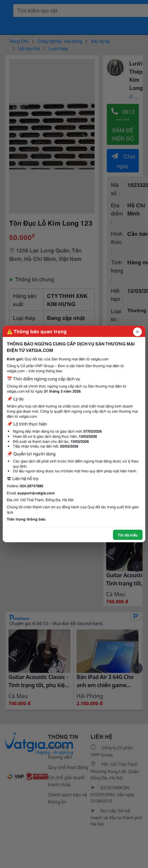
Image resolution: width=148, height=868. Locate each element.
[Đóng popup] (137, 332)
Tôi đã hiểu (128, 535)
